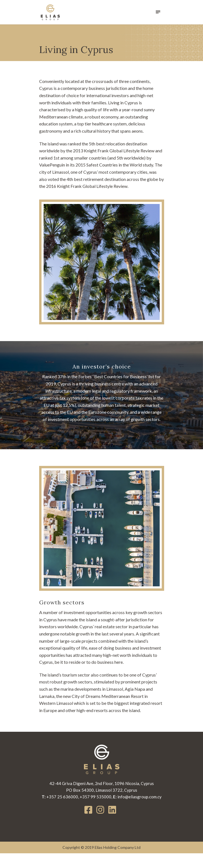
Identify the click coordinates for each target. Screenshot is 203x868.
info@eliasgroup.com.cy (139, 811)
